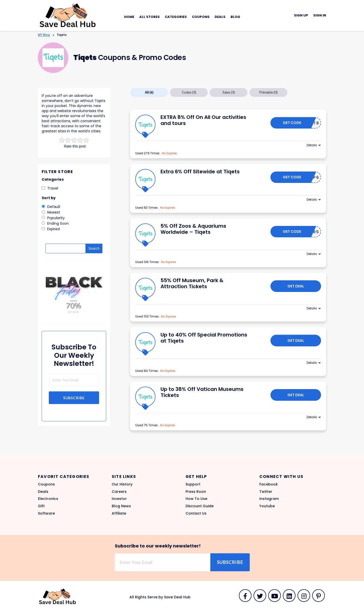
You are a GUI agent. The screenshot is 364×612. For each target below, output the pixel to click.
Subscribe (74, 398)
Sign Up (301, 15)
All (149, 92)
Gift (41, 506)
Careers (119, 492)
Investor (119, 499)
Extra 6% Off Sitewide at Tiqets (200, 172)
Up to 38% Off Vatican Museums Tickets (202, 392)
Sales (229, 92)
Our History (122, 484)
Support (193, 484)
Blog (235, 17)
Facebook (269, 484)
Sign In (320, 15)
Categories (176, 17)
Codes (189, 92)
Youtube (267, 506)
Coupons (201, 17)
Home (129, 17)
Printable (268, 92)
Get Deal (296, 286)
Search (94, 248)
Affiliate (119, 513)
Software (46, 513)
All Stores (150, 17)
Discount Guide (200, 506)
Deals (220, 17)
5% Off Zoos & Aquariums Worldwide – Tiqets (193, 229)
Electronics (48, 499)
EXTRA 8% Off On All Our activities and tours (203, 120)
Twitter (266, 492)
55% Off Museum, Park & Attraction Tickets (192, 283)
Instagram (269, 499)
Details (312, 145)
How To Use (196, 499)
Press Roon (196, 492)
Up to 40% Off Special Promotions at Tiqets (204, 338)
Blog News (121, 506)
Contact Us (196, 513)
